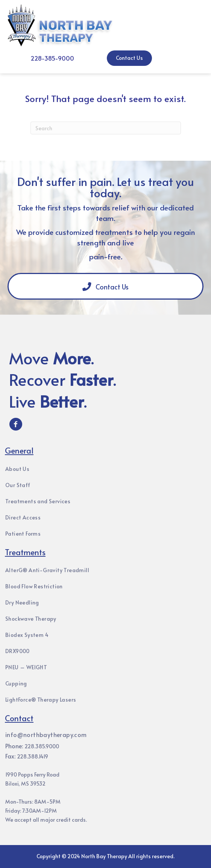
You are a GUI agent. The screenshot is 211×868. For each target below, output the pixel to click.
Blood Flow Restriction (34, 586)
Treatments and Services (38, 501)
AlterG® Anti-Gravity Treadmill (47, 570)
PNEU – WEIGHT (26, 667)
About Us (17, 469)
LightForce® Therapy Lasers (41, 700)
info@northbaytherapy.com (46, 734)
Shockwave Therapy (31, 619)
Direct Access (23, 517)
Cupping (16, 683)
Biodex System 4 (27, 635)
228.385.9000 (42, 746)
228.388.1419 (33, 756)
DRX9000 (17, 651)
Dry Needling (22, 602)
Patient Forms (23, 534)
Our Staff (18, 485)
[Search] (106, 128)
